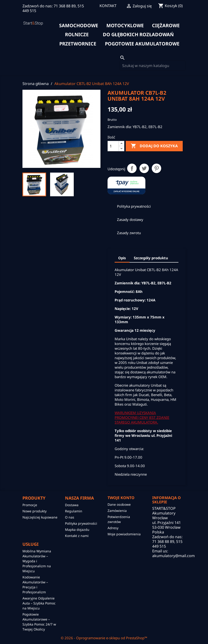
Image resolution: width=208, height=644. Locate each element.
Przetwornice (78, 44)
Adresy (113, 528)
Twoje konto (121, 498)
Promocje (30, 505)
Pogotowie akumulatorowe (142, 44)
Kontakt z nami (77, 536)
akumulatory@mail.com (173, 556)
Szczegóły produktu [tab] (151, 258)
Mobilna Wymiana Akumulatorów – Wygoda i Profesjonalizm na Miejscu (37, 561)
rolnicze (77, 35)
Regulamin (74, 511)
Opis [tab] (122, 258)
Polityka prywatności (81, 523)
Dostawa (72, 505)
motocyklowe (125, 26)
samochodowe (79, 26)
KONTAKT (108, 6)
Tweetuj (144, 168)
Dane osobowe (119, 504)
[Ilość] (113, 146)
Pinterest (156, 168)
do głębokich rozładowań (138, 35)
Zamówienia (117, 511)
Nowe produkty (35, 511)
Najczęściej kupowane (40, 517)
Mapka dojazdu (77, 530)
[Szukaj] (153, 66)
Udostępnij (132, 168)
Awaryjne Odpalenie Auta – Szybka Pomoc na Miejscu (39, 603)
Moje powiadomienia (124, 534)
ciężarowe (166, 26)
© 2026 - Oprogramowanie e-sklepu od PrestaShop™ (104, 638)
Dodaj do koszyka (154, 146)
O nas (70, 517)
